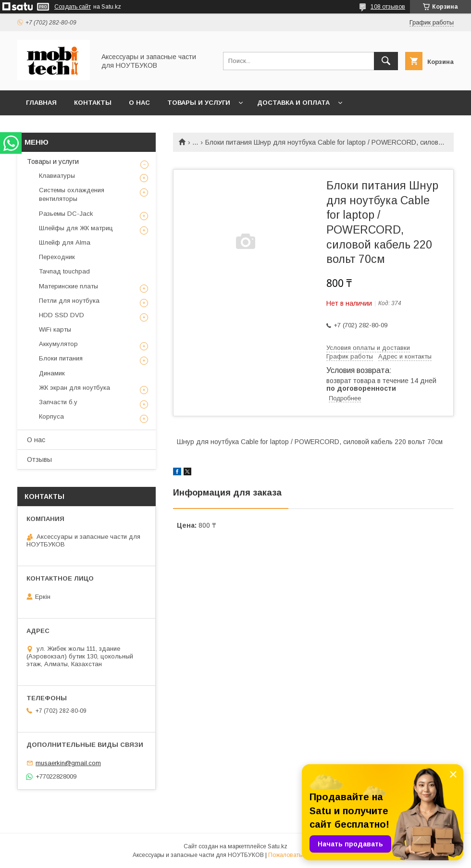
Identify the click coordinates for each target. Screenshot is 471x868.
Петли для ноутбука (69, 301)
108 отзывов (388, 7)
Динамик (52, 373)
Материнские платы (68, 286)
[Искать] (386, 61)
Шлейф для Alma (65, 242)
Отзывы (39, 459)
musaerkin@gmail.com (68, 763)
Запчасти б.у (58, 402)
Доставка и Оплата (293, 103)
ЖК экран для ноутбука (74, 388)
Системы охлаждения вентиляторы (72, 194)
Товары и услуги (199, 103)
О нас (139, 103)
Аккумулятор (58, 344)
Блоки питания (61, 358)
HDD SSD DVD (62, 315)
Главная (41, 103)
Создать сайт (73, 7)
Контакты (93, 103)
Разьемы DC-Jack (66, 214)
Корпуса (51, 416)
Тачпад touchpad (64, 271)
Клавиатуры (57, 176)
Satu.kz (278, 846)
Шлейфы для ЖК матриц (76, 228)
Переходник (57, 257)
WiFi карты (55, 329)
